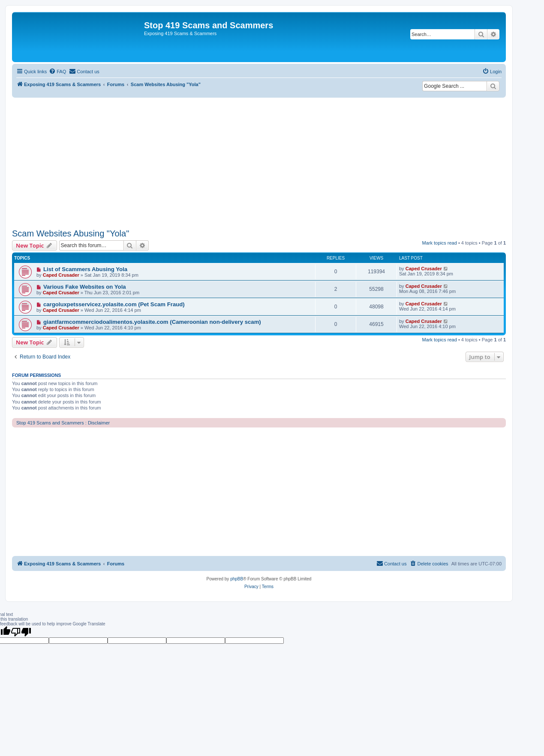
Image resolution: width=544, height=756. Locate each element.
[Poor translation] (21, 632)
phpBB (237, 579)
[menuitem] (57, 72)
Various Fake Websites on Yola (85, 287)
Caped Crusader (61, 275)
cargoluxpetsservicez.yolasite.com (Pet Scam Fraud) (114, 304)
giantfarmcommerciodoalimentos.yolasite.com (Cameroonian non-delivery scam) (152, 322)
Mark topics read (440, 243)
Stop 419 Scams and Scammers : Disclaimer (63, 423)
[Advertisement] (259, 162)
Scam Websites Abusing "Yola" (71, 233)
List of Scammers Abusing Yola (85, 269)
